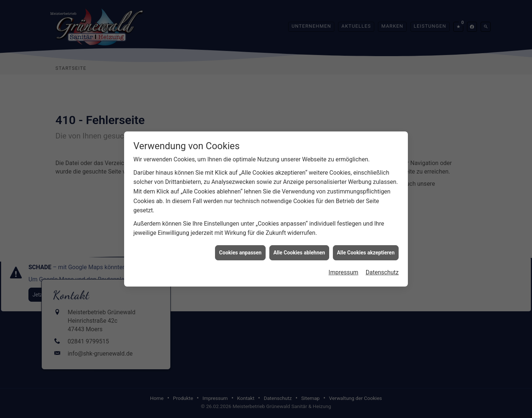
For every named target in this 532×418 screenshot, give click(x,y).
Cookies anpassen (240, 250)
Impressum (343, 270)
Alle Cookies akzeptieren (366, 250)
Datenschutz (382, 270)
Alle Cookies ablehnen (299, 250)
